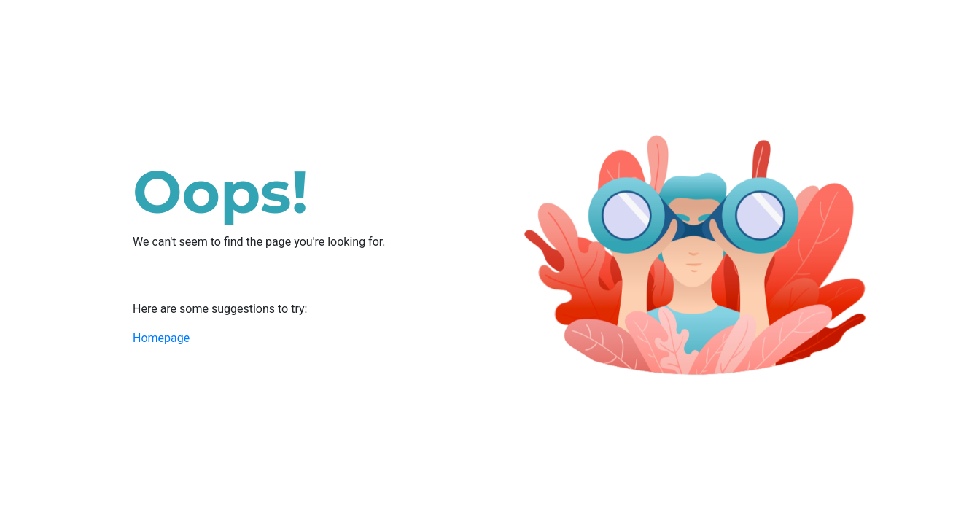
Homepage (161, 338)
